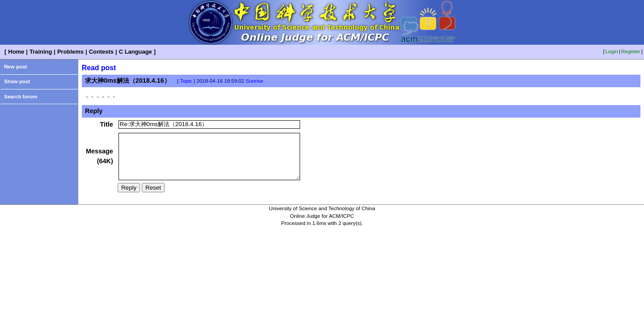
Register (631, 51)
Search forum (21, 97)
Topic (186, 81)
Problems (70, 52)
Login (612, 51)
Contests (101, 52)
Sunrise (254, 81)
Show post (17, 81)
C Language (136, 52)
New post (15, 67)
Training (41, 52)
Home (16, 52)
